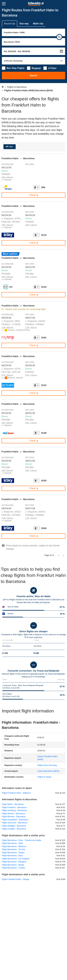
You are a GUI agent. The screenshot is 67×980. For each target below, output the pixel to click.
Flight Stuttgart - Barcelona (14, 826)
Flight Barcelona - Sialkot (13, 853)
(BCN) (48, 771)
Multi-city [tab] (38, 24)
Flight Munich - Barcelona (13, 813)
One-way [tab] (24, 24)
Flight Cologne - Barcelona (14, 829)
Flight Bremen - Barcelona (14, 816)
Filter (11, 147)
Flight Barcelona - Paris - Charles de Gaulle (22, 840)
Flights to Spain (44, 777)
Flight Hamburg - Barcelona (14, 810)
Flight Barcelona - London (14, 868)
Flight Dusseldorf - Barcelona (15, 820)
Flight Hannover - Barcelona (15, 823)
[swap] (59, 37)
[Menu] (4, 4)
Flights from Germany (47, 765)
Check (34, 195)
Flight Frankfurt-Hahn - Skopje (15, 879)
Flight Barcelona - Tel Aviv (14, 849)
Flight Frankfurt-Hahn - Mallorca (16, 793)
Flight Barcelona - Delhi (12, 843)
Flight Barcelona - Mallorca (14, 846)
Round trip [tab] (10, 24)
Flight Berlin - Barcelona (13, 804)
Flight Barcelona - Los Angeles (16, 859)
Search (34, 76)
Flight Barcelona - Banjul (13, 865)
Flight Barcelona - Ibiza (12, 855)
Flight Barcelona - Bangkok (14, 862)
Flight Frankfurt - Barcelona (14, 807)
